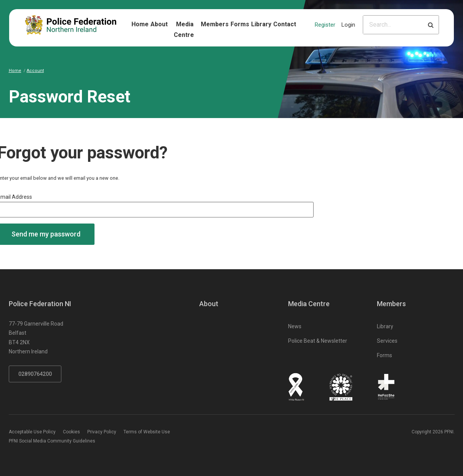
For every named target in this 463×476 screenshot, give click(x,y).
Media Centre (184, 30)
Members (215, 24)
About (159, 24)
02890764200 (35, 374)
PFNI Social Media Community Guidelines (52, 441)
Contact (285, 24)
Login (348, 25)
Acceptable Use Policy (32, 432)
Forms (240, 24)
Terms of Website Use (147, 432)
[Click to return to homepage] (71, 25)
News (295, 326)
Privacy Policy (102, 432)
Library (261, 24)
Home (140, 24)
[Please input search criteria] (393, 25)
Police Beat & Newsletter (318, 341)
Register (325, 25)
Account (35, 71)
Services (387, 341)
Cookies (71, 432)
